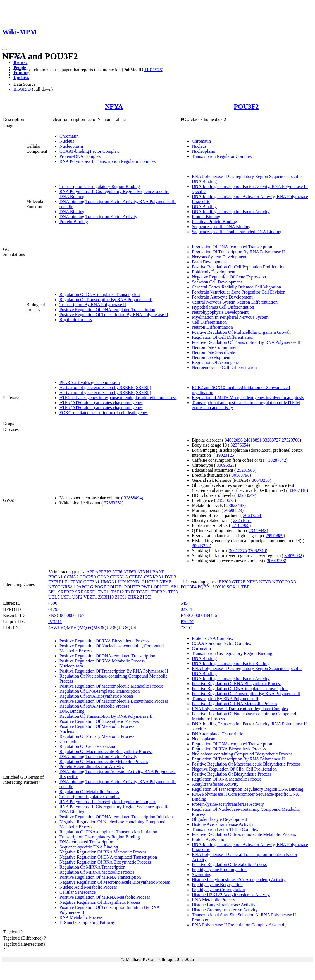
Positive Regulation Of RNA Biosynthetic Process (104, 641)
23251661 (242, 520)
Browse (20, 62)
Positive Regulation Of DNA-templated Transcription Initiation (116, 817)
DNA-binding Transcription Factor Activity (98, 217)
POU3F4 (189, 587)
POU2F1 (115, 587)
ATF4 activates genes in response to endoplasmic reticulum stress (118, 398)
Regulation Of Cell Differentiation (223, 337)
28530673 (226, 500)
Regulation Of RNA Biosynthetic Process (97, 696)
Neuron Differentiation (212, 327)
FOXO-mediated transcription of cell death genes (104, 413)
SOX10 (219, 587)
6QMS (94, 628)
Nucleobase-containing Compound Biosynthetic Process (242, 754)
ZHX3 (146, 597)
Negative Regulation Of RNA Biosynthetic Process (105, 862)
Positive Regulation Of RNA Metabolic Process (102, 661)
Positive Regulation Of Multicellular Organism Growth (241, 332)
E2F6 (53, 582)
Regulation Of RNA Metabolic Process (94, 706)
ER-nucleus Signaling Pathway (87, 922)
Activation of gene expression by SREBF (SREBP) (105, 388)
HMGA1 (108, 582)
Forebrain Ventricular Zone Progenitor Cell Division (239, 292)
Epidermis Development (214, 272)
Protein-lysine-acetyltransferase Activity (228, 804)
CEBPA (136, 577)
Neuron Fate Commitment (215, 347)
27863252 (113, 503)
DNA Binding (72, 212)
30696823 (226, 465)
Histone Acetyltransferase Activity (223, 824)
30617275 (238, 551)
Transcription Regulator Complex (222, 156)
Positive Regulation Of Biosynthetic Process (99, 721)
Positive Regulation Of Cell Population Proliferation (239, 267)
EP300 (76, 582)
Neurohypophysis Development (220, 312)
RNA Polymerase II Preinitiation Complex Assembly (239, 925)
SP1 (175, 587)
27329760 (291, 440)
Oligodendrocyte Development (219, 819)
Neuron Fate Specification (215, 352)
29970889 (275, 536)
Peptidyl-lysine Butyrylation (217, 885)
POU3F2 (246, 106)
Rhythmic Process (76, 320)
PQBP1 (204, 587)
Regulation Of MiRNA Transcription (92, 867)
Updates (21, 78)
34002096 (234, 440)
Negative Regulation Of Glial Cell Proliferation (234, 769)
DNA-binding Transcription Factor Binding (231, 663)
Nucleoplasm (71, 146)
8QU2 (107, 628)
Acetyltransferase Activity (215, 784)
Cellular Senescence (77, 892)
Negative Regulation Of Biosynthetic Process (100, 902)
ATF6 (117, 572)
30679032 (293, 556)
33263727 (272, 440)
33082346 (257, 551)
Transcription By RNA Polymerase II (93, 305)
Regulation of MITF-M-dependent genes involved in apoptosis (248, 398)
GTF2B (239, 582)
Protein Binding (74, 222)
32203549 (246, 495)
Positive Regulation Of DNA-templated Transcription (107, 310)
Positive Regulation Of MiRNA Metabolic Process (105, 897)
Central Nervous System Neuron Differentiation (235, 302)
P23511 (55, 622)
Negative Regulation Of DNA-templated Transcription (108, 857)
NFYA (114, 106)
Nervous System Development (219, 257)
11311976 (153, 70)
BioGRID (22, 89)
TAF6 (130, 592)
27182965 (240, 525)
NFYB (165, 582)
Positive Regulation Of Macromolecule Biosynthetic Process (114, 701)
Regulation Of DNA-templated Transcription (100, 295)
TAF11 (104, 592)
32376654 (240, 445)
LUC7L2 (150, 582)
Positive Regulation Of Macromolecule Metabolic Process (112, 686)
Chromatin (69, 136)
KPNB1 (134, 582)
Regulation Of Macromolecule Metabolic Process (104, 761)
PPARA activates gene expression (90, 382)
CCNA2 (71, 577)
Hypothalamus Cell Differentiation (223, 307)
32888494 (133, 498)
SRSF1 (90, 592)
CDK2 (103, 577)
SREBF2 (66, 592)
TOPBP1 (159, 592)
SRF (79, 592)
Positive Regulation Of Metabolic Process (97, 726)
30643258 (261, 480)
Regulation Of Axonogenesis (218, 362)
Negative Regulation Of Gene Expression (229, 277)
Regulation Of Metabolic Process (89, 792)
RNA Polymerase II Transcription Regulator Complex (108, 161)
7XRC (186, 628)
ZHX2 (133, 597)
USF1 (66, 597)
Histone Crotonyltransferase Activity (225, 910)
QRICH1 (162, 587)
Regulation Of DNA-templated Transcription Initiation (108, 832)
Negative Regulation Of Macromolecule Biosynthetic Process (115, 882)
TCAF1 (143, 592)
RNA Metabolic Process (81, 917)
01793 (54, 609)
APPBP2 (103, 572)
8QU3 (119, 628)
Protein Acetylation (209, 839)
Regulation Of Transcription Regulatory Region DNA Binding (248, 789)
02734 (186, 609)
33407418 (298, 490)
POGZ (100, 587)
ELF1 (64, 582)
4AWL (54, 628)
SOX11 (233, 587)
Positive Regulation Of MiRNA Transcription (100, 877)
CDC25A (88, 577)
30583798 (241, 475)
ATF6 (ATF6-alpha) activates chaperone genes (101, 403)
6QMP (67, 628)
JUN (122, 582)
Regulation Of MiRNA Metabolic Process (97, 872)
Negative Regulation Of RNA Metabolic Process (103, 852)
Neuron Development (211, 357)
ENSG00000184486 (199, 615)
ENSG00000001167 (66, 615)
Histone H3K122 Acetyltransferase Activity (231, 895)
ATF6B (130, 572)
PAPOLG (85, 587)
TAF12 (118, 592)
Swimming (202, 875)
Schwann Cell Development (217, 282)
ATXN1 (144, 572)
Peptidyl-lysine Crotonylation (218, 890)
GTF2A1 (92, 582)
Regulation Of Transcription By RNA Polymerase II (106, 300)
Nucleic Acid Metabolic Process (88, 887)
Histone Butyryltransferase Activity (224, 905)
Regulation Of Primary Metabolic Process (97, 736)
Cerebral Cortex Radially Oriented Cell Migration (236, 287)
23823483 (235, 505)
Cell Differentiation (209, 322)
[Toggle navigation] (4, 49)
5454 (185, 603)
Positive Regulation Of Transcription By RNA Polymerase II (114, 315)
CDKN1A (119, 577)
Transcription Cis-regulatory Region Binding (100, 186)
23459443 (258, 530)
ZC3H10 (106, 597)
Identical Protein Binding (214, 222)
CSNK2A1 (154, 577)
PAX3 (291, 582)
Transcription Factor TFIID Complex (225, 829)
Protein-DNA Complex (80, 156)
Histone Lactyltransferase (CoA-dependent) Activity (239, 880)
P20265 (188, 622)
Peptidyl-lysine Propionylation (219, 870)
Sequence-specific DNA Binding (221, 227)
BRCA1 (56, 577)
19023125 (225, 455)
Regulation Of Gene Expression (88, 746)
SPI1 (53, 592)
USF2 (77, 597)
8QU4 (131, 628)
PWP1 (147, 587)
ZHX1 (120, 597)
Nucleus (67, 141)
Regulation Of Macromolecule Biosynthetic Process (106, 751)
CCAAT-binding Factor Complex (89, 151)
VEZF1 (90, 597)
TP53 (173, 592)
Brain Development (209, 262)
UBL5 (54, 597)
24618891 (253, 440)
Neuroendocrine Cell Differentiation (224, 367)
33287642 (277, 460)
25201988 (246, 470)
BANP (158, 572)
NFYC (54, 587)
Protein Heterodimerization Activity (92, 766)
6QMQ (81, 628)
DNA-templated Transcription (86, 842)
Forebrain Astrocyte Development (222, 297)
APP (90, 572)
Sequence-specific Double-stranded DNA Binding (237, 232)
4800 (53, 603)
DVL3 (170, 577)
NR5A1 (68, 587)
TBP (245, 587)
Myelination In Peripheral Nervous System (230, 317)
